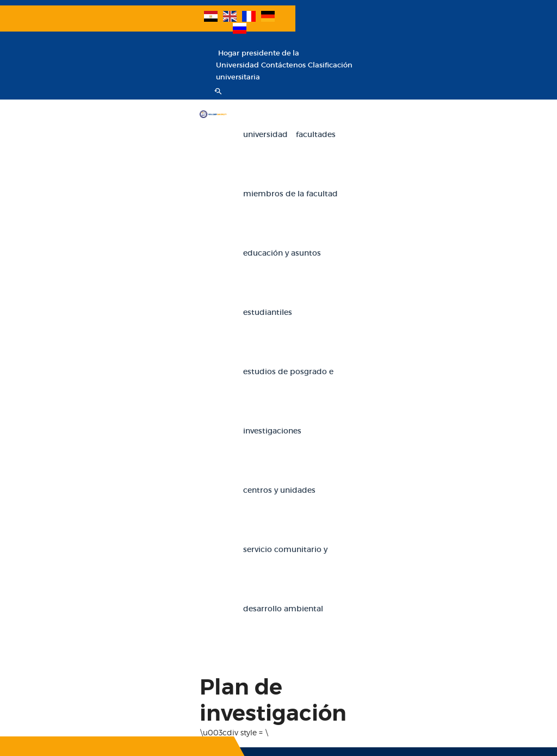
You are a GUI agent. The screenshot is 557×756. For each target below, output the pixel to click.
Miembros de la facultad (304, 88)
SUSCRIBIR (61, 340)
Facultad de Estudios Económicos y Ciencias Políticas (475, 555)
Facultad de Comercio (365, 457)
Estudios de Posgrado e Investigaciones (231, 147)
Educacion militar (141, 655)
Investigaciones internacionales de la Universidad (58, 576)
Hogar (359, 18)
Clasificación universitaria (484, 30)
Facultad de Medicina (474, 633)
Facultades (229, 88)
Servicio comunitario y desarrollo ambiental (239, 206)
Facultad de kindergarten (371, 653)
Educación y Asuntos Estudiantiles (424, 88)
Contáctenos (414, 30)
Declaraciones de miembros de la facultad (140, 459)
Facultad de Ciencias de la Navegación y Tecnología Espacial (480, 673)
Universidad (178, 88)
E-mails (124, 557)
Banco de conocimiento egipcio (48, 674)
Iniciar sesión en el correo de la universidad (141, 518)
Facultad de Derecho (472, 477)
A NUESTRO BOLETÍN (109, 364)
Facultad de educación (367, 477)
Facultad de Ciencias (363, 633)
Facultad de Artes (467, 457)
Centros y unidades (351, 147)
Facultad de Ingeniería (366, 496)
